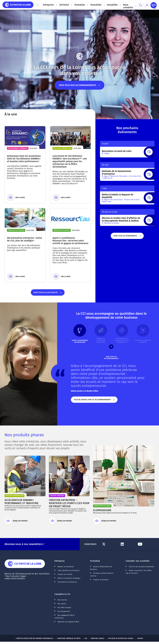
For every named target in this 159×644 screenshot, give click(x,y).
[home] (18, 5)
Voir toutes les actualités (48, 294)
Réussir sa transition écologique (69, 578)
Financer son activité (65, 574)
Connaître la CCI (62, 594)
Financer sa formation (101, 580)
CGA (86, 638)
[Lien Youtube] (146, 544)
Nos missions (62, 600)
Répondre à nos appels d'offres (68, 622)
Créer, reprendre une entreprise (68, 571)
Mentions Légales (98, 638)
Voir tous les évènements (127, 237)
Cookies (140, 638)
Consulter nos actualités (138, 561)
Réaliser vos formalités (66, 567)
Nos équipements (64, 611)
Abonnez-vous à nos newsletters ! (24, 544)
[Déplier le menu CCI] (37, 5)
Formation (95, 561)
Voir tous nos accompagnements (79, 87)
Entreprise (60, 561)
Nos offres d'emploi (64, 608)
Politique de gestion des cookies (121, 638)
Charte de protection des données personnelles (34, 638)
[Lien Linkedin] (128, 544)
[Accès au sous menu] (56, 5)
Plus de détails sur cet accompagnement (94, 401)
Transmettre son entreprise (67, 582)
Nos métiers (62, 604)
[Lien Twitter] (110, 544)
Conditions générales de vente (69, 638)
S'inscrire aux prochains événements (141, 567)
